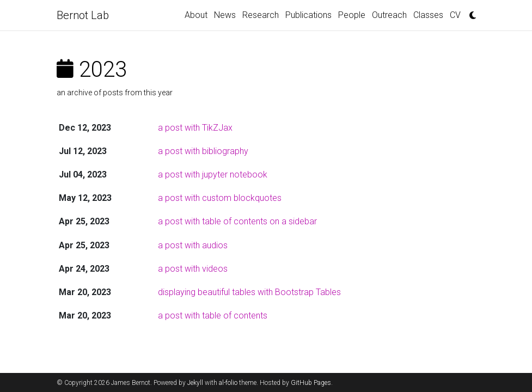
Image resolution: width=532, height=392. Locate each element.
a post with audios (193, 245)
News (225, 15)
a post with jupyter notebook (213, 174)
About (196, 15)
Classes (428, 15)
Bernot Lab (83, 15)
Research (261, 15)
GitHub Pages (311, 383)
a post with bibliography (203, 151)
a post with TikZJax (195, 128)
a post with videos (193, 269)
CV (455, 15)
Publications (308, 15)
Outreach (389, 15)
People (352, 15)
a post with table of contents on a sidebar (237, 221)
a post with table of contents (213, 316)
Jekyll (195, 383)
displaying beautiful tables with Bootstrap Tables (249, 292)
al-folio (228, 383)
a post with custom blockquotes (220, 198)
